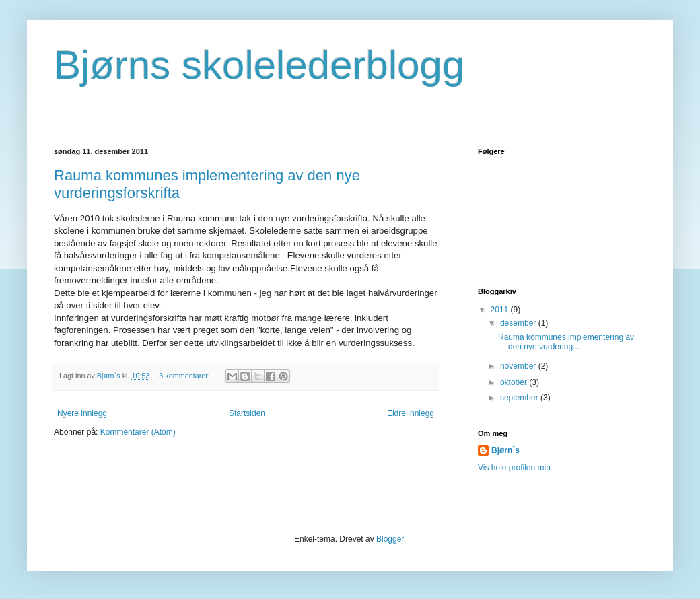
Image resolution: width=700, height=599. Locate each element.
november (519, 366)
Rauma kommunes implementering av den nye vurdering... (566, 342)
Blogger (390, 539)
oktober (515, 382)
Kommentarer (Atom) (138, 432)
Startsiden (247, 413)
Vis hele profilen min (514, 468)
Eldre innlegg (411, 413)
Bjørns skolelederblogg (259, 65)
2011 (501, 310)
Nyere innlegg (82, 413)
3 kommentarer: (185, 376)
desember (519, 323)
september (520, 398)
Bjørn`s (505, 450)
